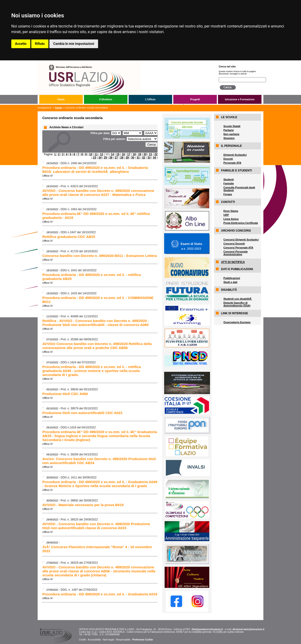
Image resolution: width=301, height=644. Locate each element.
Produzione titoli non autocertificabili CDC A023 (82, 413)
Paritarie (229, 130)
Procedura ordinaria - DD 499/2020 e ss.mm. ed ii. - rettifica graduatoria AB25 (92, 277)
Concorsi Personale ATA (238, 248)
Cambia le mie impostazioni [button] (74, 44)
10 (91, 154)
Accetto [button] (21, 44)
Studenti (229, 179)
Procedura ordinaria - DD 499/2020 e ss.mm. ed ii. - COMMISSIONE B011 (98, 300)
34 (154, 158)
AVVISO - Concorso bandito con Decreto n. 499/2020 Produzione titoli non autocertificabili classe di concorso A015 (96, 526)
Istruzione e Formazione (240, 99)
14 (112, 154)
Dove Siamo (231, 211)
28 (122, 158)
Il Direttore (106, 99)
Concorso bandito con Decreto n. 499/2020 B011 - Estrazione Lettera (100, 256)
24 (100, 158)
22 (156, 154)
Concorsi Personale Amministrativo (236, 253)
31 (138, 158)
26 (111, 158)
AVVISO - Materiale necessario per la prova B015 (83, 505)
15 (118, 154)
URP (226, 215)
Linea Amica (231, 219)
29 (127, 158)
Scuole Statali (232, 126)
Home (61, 99)
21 (150, 154)
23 (94, 158)
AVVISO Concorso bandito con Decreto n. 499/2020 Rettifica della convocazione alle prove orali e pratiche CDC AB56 (97, 346)
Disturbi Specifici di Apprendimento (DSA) (237, 304)
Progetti (195, 99)
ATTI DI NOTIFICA (233, 262)
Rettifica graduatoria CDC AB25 (69, 237)
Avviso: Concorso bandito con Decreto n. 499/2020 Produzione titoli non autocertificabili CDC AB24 (99, 461)
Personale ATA (232, 163)
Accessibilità (94, 640)
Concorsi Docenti (234, 244)
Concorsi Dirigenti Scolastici (241, 240)
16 (123, 154)
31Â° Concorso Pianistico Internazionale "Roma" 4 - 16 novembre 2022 (97, 549)
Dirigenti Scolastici (235, 155)
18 (134, 154)
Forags (228, 194)
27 (116, 158)
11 (96, 154)
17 (129, 154)
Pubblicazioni (232, 278)
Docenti (228, 159)
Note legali (108, 640)
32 (144, 158)
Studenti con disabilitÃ (238, 299)
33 (149, 158)
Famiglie (229, 183)
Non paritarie (231, 134)
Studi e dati (230, 282)
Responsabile (123, 640)
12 (101, 154)
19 (140, 154)
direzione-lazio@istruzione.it (248, 629)
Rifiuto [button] (40, 44)
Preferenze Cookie (143, 640)
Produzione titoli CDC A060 (65, 394)
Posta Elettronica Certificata (241, 223)
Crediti (82, 640)
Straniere (229, 138)
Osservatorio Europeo (237, 322)
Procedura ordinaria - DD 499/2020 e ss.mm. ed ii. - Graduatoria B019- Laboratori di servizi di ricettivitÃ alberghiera (95, 170)
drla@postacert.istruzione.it (207, 629)
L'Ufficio (150, 99)
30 (133, 158)
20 (145, 154)
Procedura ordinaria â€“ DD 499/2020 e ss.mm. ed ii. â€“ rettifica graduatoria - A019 (96, 216)
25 (105, 158)
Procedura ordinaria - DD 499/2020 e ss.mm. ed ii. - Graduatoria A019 (100, 594)
